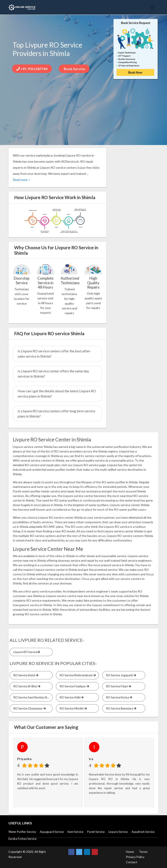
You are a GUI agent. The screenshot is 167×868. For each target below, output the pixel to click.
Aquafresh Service (143, 832)
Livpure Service (118, 832)
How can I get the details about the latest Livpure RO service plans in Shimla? (57, 394)
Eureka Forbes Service (23, 839)
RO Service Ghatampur (29, 708)
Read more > (21, 180)
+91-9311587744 (32, 69)
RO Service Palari (118, 686)
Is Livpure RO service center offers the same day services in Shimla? (53, 374)
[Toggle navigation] (152, 7)
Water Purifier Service (22, 832)
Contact (132, 862)
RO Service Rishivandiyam (77, 675)
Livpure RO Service (26, 652)
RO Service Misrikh (73, 708)
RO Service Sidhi (71, 697)
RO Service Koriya (118, 697)
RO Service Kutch (25, 675)
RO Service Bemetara (120, 708)
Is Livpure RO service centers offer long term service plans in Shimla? (56, 413)
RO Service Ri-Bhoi (26, 686)
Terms (143, 852)
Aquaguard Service (52, 832)
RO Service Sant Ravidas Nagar (32, 697)
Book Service (74, 69)
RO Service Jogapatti (120, 675)
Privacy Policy (135, 857)
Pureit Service (96, 832)
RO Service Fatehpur (74, 686)
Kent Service (75, 832)
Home (130, 852)
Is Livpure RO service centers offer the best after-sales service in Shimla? (54, 354)
